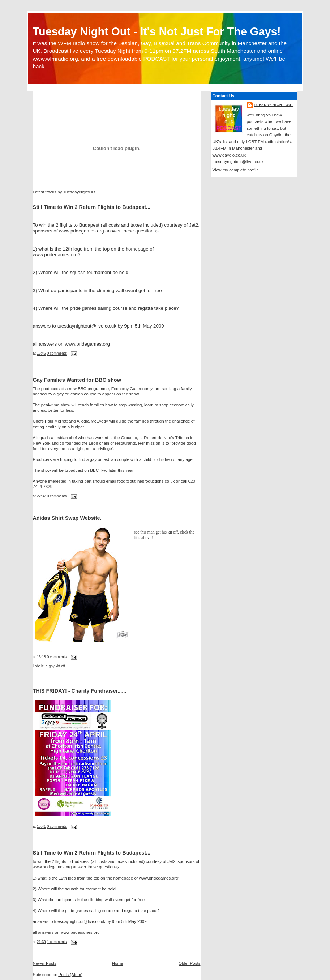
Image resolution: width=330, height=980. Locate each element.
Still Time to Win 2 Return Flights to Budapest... (92, 207)
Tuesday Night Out (274, 105)
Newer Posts (45, 963)
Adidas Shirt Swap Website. (67, 518)
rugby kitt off (55, 666)
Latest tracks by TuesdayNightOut (64, 192)
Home (118, 963)
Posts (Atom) (70, 975)
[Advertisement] (117, 96)
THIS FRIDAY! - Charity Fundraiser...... (80, 691)
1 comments (57, 942)
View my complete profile (236, 170)
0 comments (57, 354)
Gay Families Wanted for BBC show (77, 380)
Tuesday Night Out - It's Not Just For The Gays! (157, 31)
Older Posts (189, 963)
